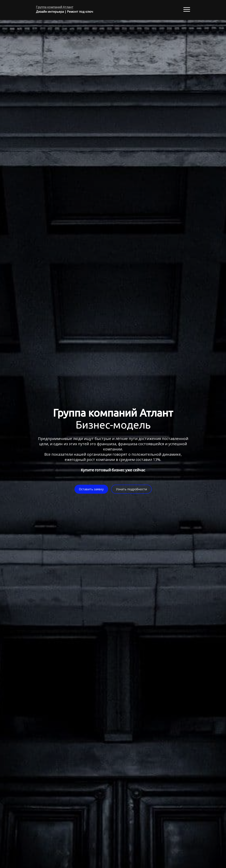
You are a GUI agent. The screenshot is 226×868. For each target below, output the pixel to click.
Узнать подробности (131, 489)
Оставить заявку (91, 489)
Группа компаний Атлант (55, 7)
